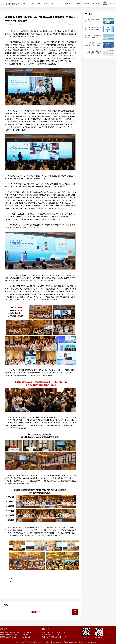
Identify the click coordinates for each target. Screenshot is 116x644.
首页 (25, 4)
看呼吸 (87, 4)
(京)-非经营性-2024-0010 (29, 637)
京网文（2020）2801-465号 (25, 632)
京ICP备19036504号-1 (70, 642)
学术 (46, 4)
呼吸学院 (68, 4)
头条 (32, 4)
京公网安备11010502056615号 (89, 642)
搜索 (97, 4)
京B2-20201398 (24, 635)
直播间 (78, 4)
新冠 (39, 4)
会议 (53, 4)
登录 (34, 612)
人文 (60, 4)
